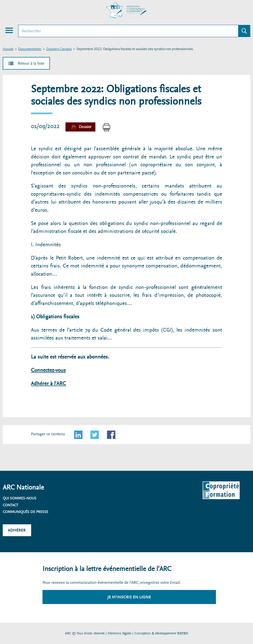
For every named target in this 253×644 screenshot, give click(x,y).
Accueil (8, 49)
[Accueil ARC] (126, 11)
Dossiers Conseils (59, 49)
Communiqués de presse (25, 512)
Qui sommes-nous (20, 498)
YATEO (183, 633)
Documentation (30, 49)
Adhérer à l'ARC (48, 384)
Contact (11, 505)
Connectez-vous (48, 370)
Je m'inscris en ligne (129, 597)
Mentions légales (120, 633)
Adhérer (17, 530)
